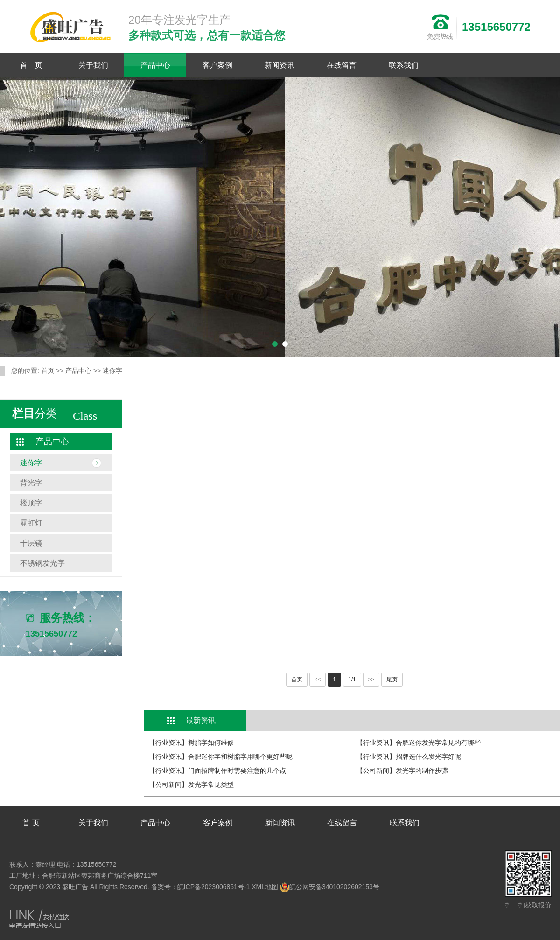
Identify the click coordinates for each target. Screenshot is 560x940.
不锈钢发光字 (42, 563)
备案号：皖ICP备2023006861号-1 (201, 887)
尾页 (392, 680)
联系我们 (404, 65)
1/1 (352, 680)
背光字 (31, 483)
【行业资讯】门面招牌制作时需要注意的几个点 (217, 771)
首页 (48, 371)
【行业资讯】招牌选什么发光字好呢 (409, 757)
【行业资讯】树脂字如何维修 (191, 743)
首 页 (31, 65)
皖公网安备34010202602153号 (330, 887)
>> (371, 680)
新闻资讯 (280, 65)
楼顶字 (31, 503)
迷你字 (112, 371)
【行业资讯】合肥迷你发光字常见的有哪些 (419, 743)
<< (318, 680)
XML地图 (265, 887)
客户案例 (217, 65)
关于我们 (93, 65)
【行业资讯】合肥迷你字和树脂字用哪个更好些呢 (221, 757)
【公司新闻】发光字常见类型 (191, 785)
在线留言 (342, 65)
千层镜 (31, 543)
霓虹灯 (31, 523)
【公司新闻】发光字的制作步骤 (402, 771)
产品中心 (155, 65)
